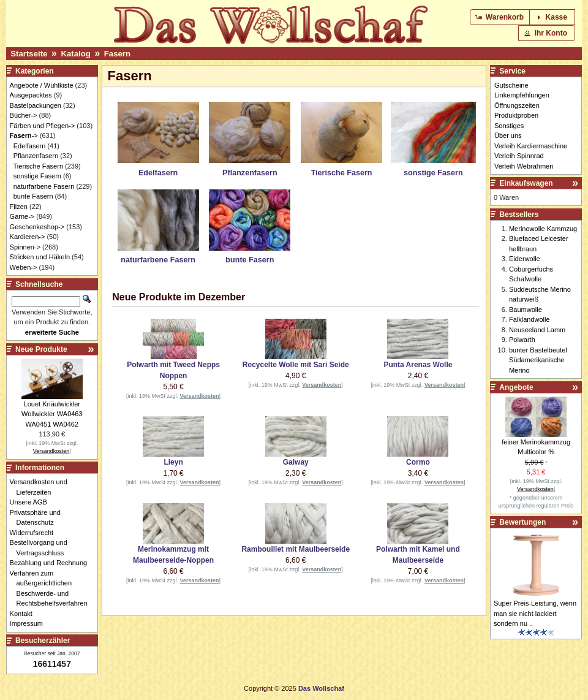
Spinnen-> (25, 247)
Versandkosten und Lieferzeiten (42, 487)
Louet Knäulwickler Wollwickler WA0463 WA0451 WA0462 (52, 414)
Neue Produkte (41, 349)
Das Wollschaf (321, 688)
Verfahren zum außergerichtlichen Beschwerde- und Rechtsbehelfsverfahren (52, 588)
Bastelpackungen (36, 105)
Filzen (19, 207)
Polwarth (522, 340)
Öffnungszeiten (517, 105)
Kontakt (24, 614)
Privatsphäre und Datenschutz (39, 518)
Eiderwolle (525, 259)
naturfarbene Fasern (44, 186)
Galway (296, 462)
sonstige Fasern (37, 176)
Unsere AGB (32, 502)
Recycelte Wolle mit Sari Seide (296, 365)
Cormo (418, 462)
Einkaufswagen (526, 183)
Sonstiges (509, 126)
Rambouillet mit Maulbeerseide (296, 549)
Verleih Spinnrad (519, 156)
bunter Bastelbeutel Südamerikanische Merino (538, 360)
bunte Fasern (33, 196)
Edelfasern (30, 146)
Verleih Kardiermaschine (531, 146)
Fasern (117, 54)
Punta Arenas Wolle (418, 365)
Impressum (30, 623)
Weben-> (24, 267)
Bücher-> (24, 115)
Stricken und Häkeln (40, 257)
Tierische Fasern (39, 166)
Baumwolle (526, 310)
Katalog (75, 54)
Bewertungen (522, 522)
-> (24, 135)
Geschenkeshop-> (37, 227)
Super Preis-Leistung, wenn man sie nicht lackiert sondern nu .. (535, 613)
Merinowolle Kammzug (543, 229)
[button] (501, 17)
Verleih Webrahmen (524, 166)
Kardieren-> (28, 237)
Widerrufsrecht (35, 533)
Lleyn (173, 462)
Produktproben (516, 115)
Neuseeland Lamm (537, 330)
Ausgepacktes (31, 95)
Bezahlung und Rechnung (52, 563)
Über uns (508, 135)
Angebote (516, 387)
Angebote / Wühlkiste (42, 85)
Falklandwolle (530, 319)
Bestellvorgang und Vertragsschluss (42, 548)
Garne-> (22, 216)
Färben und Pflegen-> (43, 126)
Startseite (29, 54)
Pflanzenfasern (36, 156)
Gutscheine (511, 85)
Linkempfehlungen (522, 95)
